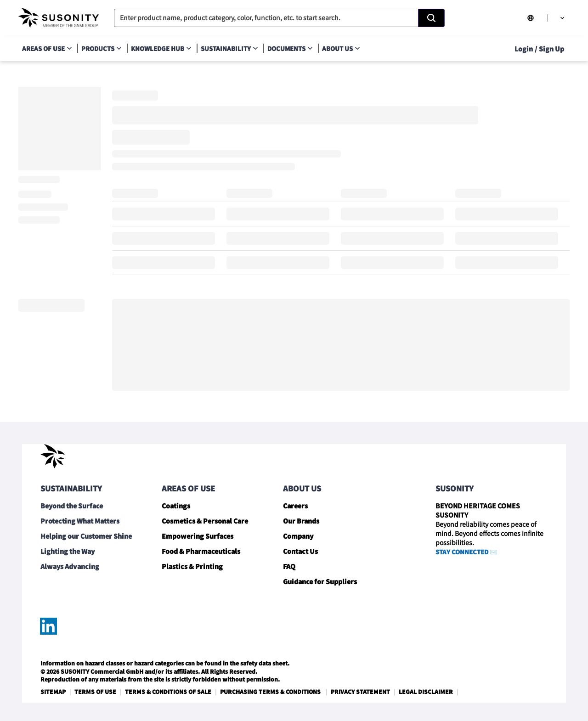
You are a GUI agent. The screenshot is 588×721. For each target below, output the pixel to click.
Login (524, 49)
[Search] (431, 18)
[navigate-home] (59, 18)
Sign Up (551, 49)
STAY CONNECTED (462, 552)
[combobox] (279, 18)
